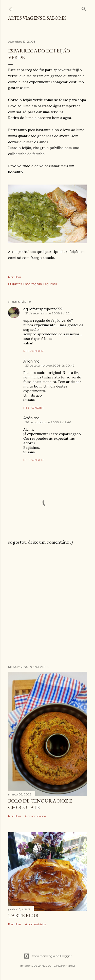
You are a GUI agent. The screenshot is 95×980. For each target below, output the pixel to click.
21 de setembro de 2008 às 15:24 (49, 313)
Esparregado (33, 284)
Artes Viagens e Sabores (37, 18)
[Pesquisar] (84, 8)
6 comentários (35, 816)
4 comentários (36, 924)
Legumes (50, 284)
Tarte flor (24, 915)
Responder (33, 351)
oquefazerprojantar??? (43, 309)
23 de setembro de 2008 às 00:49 (50, 365)
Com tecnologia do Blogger (48, 956)
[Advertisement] (48, 605)
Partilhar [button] (15, 277)
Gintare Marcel (64, 966)
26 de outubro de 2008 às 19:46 (48, 422)
